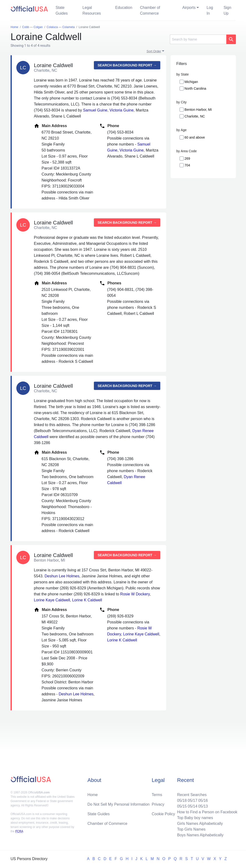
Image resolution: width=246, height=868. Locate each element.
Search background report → (127, 65)
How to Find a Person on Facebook (207, 812)
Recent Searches (192, 795)
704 (187, 165)
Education (124, 8)
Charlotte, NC (195, 116)
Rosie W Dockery (135, 594)
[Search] (198, 39)
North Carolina (195, 88)
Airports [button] (189, 8)
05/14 (192, 806)
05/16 (203, 801)
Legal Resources (92, 10)
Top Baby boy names (195, 818)
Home (93, 795)
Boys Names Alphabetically (200, 835)
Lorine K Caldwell (87, 600)
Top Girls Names (191, 829)
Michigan (191, 82)
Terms (157, 795)
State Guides (62, 10)
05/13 (203, 806)
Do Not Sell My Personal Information (119, 804)
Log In (210, 10)
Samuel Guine (95, 110)
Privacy (158, 804)
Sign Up (228, 10)
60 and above (195, 137)
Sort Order (154, 51)
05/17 (192, 801)
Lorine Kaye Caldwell (52, 600)
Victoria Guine (122, 110)
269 (187, 158)
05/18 (182, 801)
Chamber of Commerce (150, 10)
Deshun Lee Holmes (62, 576)
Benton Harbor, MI (198, 110)
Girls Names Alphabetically (200, 824)
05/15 (182, 806)
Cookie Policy (163, 814)
